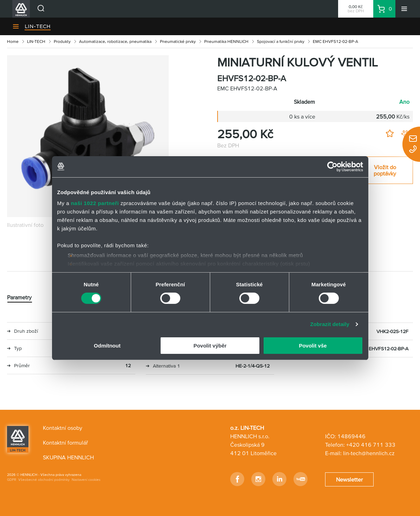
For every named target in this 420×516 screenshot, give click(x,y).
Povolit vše (313, 346)
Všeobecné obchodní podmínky (44, 480)
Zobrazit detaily (330, 324)
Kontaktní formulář (65, 442)
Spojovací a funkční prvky (281, 41)
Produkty (62, 41)
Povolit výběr (210, 346)
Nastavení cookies (86, 480)
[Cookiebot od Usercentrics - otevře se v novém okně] (332, 166)
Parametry (19, 297)
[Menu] (404, 9)
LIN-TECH (38, 26)
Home (13, 41)
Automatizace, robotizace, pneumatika (115, 41)
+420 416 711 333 (371, 445)
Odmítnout (107, 346)
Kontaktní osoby (63, 428)
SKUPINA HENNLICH (68, 457)
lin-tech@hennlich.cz (369, 453)
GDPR (12, 480)
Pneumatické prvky (178, 41)
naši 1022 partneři (95, 203)
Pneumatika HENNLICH (226, 41)
